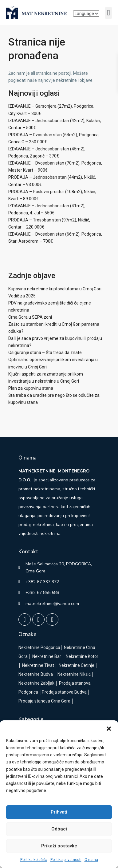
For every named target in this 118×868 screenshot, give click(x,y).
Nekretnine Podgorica (39, 647)
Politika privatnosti (66, 860)
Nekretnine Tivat (38, 665)
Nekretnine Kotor (82, 656)
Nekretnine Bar (47, 656)
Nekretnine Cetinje (77, 665)
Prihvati (59, 812)
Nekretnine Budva (36, 674)
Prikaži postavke (59, 846)
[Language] (86, 14)
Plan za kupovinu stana (31, 388)
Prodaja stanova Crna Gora (44, 701)
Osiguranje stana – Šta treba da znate (45, 352)
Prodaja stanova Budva (64, 692)
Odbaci (59, 829)
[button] (109, 728)
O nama (91, 860)
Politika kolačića (34, 860)
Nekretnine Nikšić (74, 674)
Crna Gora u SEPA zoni (30, 317)
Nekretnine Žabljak (36, 683)
